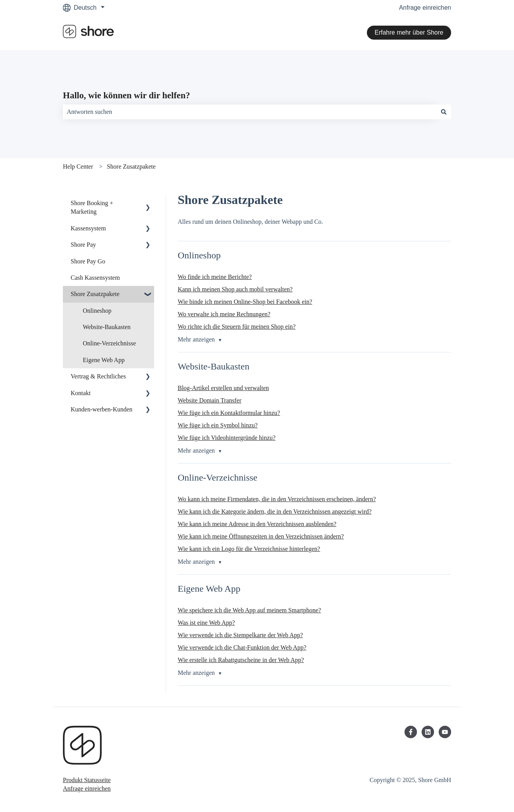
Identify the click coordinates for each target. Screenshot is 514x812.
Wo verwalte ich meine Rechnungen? (224, 314)
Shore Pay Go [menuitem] (88, 261)
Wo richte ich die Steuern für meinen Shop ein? (237, 327)
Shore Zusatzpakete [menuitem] (95, 294)
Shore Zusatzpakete (131, 166)
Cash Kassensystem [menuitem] (95, 278)
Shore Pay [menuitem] (83, 245)
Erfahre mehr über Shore (409, 32)
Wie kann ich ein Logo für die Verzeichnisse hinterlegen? (249, 549)
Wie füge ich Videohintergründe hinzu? (227, 438)
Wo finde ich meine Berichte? (215, 277)
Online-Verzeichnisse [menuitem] (109, 343)
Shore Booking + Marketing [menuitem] (92, 207)
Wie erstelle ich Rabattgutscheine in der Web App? (241, 660)
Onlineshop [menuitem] (97, 311)
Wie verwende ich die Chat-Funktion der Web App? (242, 647)
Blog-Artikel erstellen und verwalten (223, 388)
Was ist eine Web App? (206, 623)
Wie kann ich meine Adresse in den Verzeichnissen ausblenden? (257, 524)
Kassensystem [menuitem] (88, 228)
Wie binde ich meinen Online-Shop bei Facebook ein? (245, 302)
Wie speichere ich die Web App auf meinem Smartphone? (249, 610)
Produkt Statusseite (87, 780)
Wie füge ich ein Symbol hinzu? (218, 425)
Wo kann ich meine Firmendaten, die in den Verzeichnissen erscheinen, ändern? (277, 499)
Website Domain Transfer (210, 400)
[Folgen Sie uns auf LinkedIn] (428, 732)
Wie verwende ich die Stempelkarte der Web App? (241, 635)
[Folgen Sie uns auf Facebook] (411, 732)
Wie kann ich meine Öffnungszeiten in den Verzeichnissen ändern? (261, 536)
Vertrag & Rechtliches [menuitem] (98, 376)
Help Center (78, 166)
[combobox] (250, 112)
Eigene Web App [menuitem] (104, 360)
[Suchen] (444, 112)
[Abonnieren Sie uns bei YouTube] (445, 732)
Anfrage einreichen (425, 8)
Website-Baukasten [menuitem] (107, 327)
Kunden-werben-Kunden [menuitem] (102, 409)
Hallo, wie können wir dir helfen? (127, 95)
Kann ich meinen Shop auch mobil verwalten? (235, 289)
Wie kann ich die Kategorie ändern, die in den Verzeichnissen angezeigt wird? (275, 511)
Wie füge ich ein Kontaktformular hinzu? (229, 413)
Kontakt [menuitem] (81, 393)
